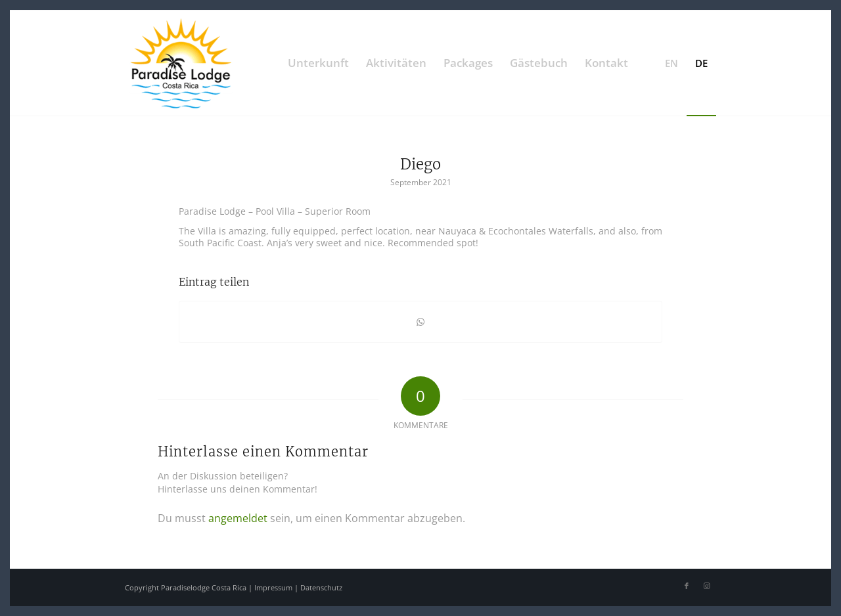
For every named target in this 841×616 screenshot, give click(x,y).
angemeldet (238, 518)
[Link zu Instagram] (706, 586)
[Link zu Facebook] (687, 586)
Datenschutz (321, 587)
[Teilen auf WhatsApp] (420, 322)
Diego (420, 164)
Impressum (273, 587)
